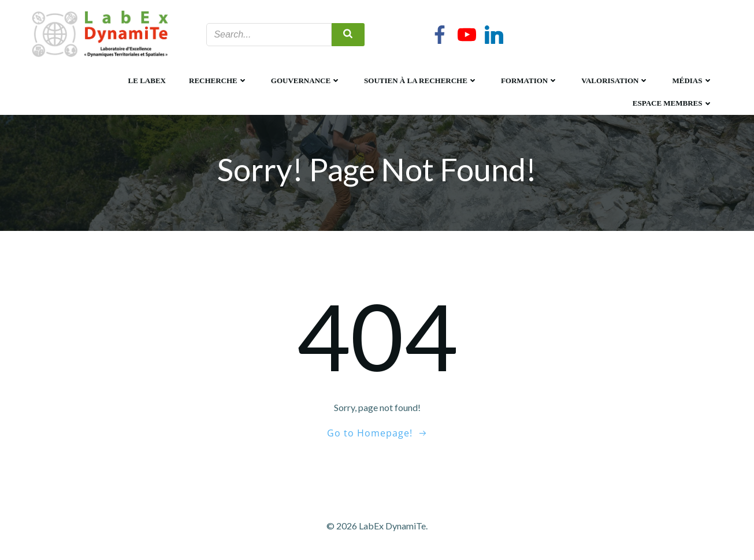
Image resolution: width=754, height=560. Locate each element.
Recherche (218, 81)
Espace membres (673, 103)
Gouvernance (306, 81)
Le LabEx (147, 81)
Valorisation (615, 81)
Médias (692, 81)
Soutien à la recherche (421, 81)
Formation (530, 81)
